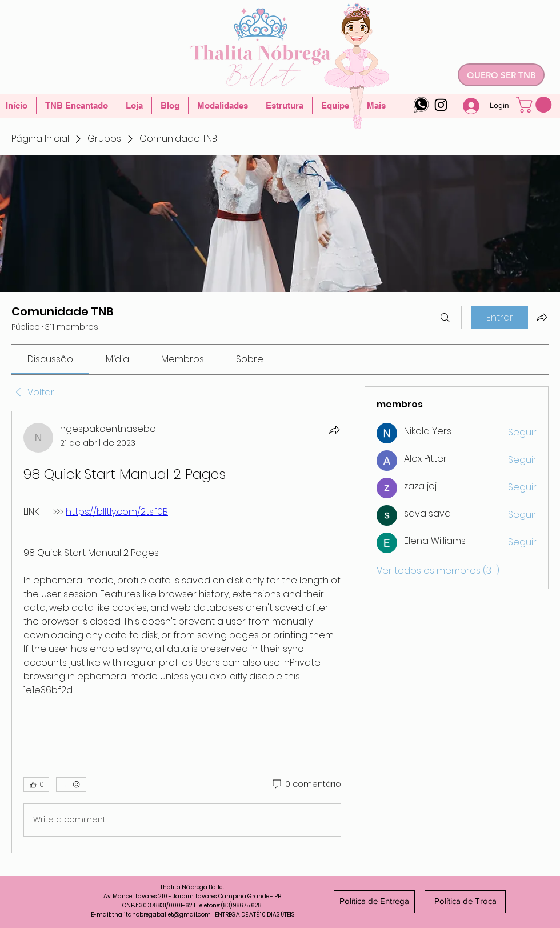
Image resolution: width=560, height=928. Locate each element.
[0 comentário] (306, 785)
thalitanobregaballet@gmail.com (161, 915)
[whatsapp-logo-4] (421, 105)
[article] (182, 632)
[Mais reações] (71, 785)
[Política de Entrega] (374, 902)
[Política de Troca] (465, 902)
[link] (50, 359)
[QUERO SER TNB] (501, 75)
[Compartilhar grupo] (542, 317)
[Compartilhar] (334, 430)
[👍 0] (36, 785)
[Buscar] (445, 318)
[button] (536, 105)
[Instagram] (441, 105)
